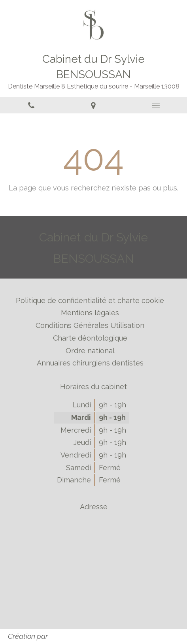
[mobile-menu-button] (156, 105)
